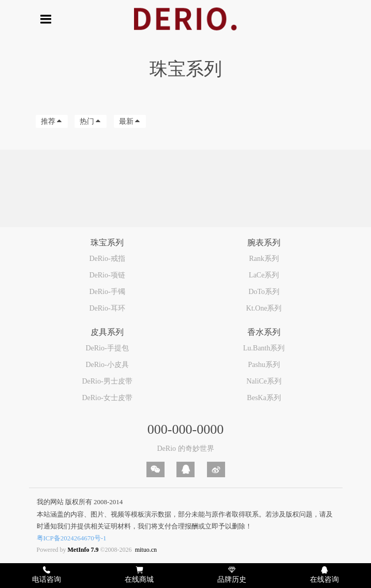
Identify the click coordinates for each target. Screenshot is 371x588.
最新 (130, 121)
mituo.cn (146, 550)
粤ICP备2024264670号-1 (72, 538)
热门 (91, 121)
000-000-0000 (185, 429)
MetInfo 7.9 (83, 550)
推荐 (52, 121)
